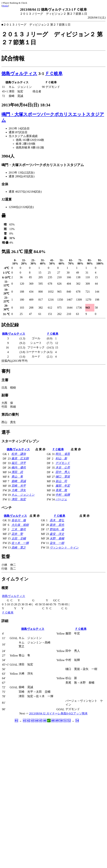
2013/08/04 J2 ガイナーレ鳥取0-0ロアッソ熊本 (58, 713)
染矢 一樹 (57, 543)
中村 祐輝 (63, 495)
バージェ (61, 499)
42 (29, 721)
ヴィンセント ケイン (64, 548)
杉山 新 (61, 458)
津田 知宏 (19, 499)
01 (16, 721)
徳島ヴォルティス (19, 74)
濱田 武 (17, 472)
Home (5, 6)
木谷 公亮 (63, 467)
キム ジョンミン (23, 495)
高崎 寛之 (19, 548)
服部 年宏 (63, 486)
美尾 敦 (61, 490)
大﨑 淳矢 (19, 490)
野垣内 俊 (57, 529)
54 (77, 721)
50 (61, 721)
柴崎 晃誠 (19, 481)
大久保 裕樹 (20, 525)
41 (25, 721)
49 (57, 721)
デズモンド (63, 463)
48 (53, 721)
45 (41, 721)
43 (33, 721)
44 (37, 721)
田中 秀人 (63, 472)
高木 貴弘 (57, 520)
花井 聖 (17, 534)
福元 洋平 (19, 463)
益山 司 (61, 481)
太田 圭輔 (19, 538)
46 (45, 721)
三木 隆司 (19, 529)
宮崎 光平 (19, 486)
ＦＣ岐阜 (54, 74)
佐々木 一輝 (20, 543)
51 (65, 721)
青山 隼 (17, 477)
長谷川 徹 (19, 520)
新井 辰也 (57, 525)
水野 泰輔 (57, 538)
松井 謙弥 (19, 454)
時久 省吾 (63, 454)
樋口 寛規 (63, 477)
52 (69, 721)
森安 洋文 (57, 534)
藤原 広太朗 (20, 458)
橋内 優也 (19, 467)
